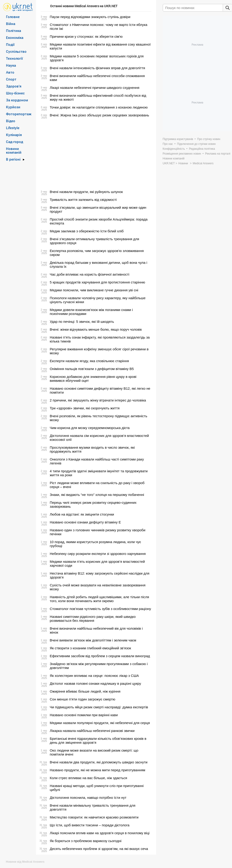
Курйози (13, 107)
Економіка (15, 37)
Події (10, 44)
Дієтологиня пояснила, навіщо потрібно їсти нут (88, 798)
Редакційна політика (202, 149)
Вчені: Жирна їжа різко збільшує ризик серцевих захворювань (99, 115)
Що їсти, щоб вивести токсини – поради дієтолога (90, 825)
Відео (11, 121)
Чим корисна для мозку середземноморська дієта (90, 428)
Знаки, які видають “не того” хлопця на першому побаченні (97, 495)
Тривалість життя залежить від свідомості (83, 200)
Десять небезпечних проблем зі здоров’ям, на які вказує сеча (99, 849)
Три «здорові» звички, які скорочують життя (85, 408)
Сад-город (15, 142)
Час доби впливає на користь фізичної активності (90, 274)
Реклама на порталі (218, 154)
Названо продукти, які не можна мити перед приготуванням (98, 770)
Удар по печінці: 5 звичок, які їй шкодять (82, 322)
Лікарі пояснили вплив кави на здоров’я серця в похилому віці (100, 833)
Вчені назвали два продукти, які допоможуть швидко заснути (99, 762)
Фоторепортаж (19, 114)
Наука (11, 65)
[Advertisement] (95, 153)
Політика (14, 31)
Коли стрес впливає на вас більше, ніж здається (89, 778)
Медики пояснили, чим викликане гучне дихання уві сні (94, 290)
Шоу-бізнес (15, 93)
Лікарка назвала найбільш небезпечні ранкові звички (92, 731)
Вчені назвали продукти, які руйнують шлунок (86, 192)
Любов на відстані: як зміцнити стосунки (82, 514)
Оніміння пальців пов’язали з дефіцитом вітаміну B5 (92, 369)
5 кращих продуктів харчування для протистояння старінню (98, 282)
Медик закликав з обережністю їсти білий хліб (87, 231)
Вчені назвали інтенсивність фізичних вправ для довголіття (98, 68)
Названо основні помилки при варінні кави (84, 715)
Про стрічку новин (209, 139)
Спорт (11, 79)
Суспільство (16, 51)
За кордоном (17, 100)
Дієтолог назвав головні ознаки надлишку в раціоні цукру (95, 683)
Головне (13, 17)
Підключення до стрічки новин (196, 144)
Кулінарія (14, 135)
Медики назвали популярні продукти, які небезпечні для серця (100, 723)
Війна (11, 24)
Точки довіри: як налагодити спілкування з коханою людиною (99, 107)
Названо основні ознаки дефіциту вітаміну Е (85, 522)
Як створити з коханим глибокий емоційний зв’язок (90, 648)
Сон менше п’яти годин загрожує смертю (83, 699)
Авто (10, 72)
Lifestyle (13, 128)
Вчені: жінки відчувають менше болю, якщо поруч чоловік (96, 329)
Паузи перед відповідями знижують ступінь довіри (90, 17)
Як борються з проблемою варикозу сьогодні (86, 841)
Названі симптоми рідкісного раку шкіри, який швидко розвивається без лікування (93, 619)
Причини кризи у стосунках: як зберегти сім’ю (86, 36)
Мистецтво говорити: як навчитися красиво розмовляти (94, 817)
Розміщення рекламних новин (182, 154)
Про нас (168, 144)
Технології (14, 58)
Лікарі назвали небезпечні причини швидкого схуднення (95, 88)
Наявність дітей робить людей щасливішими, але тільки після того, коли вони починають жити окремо (99, 599)
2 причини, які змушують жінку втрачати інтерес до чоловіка (98, 400)
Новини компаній (14, 150)
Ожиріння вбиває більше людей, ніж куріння (85, 691)
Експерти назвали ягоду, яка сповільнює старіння (89, 361)
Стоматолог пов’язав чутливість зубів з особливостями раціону (101, 609)
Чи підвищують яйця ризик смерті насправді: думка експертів (99, 707)
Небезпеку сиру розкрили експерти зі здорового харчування (98, 554)
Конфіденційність (174, 149)
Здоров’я (14, 86)
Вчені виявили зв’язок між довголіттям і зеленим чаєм (93, 640)
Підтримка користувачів (178, 139)
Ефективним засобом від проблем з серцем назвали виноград (100, 656)
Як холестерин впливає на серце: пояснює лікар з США (94, 676)
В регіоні (13, 159)
